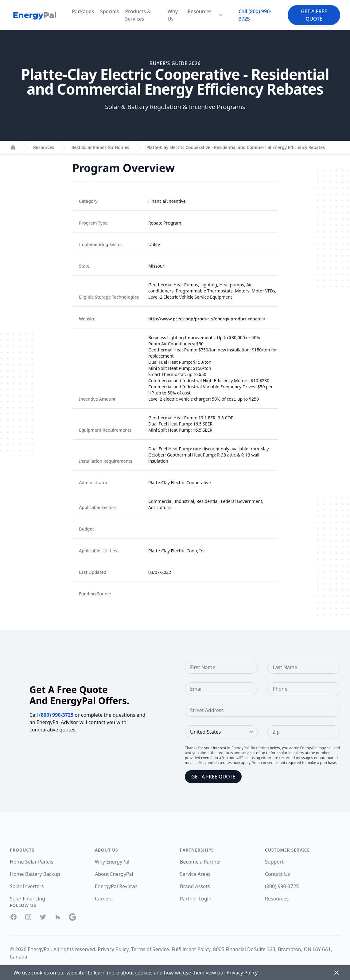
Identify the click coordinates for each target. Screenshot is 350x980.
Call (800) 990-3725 (255, 15)
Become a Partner (201, 862)
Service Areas (195, 874)
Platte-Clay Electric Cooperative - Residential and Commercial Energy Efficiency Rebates (236, 147)
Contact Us (277, 874)
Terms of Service (150, 949)
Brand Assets (195, 886)
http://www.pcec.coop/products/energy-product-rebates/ (207, 319)
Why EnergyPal (112, 862)
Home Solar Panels (31, 862)
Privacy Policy (113, 949)
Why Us (173, 15)
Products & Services (138, 15)
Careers (104, 899)
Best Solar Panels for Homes (100, 147)
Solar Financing (27, 899)
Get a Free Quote (314, 15)
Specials (109, 11)
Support (274, 862)
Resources (200, 11)
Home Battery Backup (35, 874)
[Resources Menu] (221, 15)
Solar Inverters (27, 886)
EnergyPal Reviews (116, 886)
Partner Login (196, 899)
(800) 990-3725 (56, 715)
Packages (83, 11)
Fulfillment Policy (191, 949)
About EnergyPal (114, 874)
